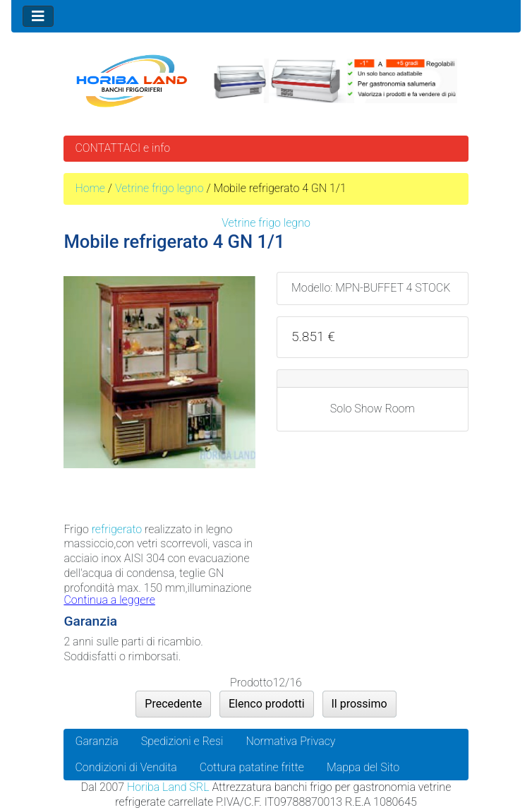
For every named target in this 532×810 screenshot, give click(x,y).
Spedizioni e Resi (182, 741)
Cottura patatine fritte (252, 767)
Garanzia (96, 741)
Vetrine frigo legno (159, 188)
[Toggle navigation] (38, 16)
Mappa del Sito (363, 767)
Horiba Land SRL (168, 787)
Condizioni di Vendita (126, 767)
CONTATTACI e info (122, 148)
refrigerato (117, 529)
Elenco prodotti (267, 704)
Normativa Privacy (290, 741)
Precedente (173, 704)
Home (90, 188)
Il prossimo (359, 704)
